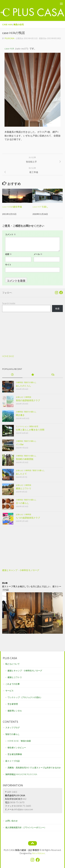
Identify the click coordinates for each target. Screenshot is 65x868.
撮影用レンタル (15, 711)
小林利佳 (19, 382)
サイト (8, 265)
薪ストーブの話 (13, 761)
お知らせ (19, 397)
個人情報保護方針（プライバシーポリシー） (26, 827)
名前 (8, 254)
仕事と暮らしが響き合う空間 (30, 429)
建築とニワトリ (24, 488)
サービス (9, 691)
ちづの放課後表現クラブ (28, 518)
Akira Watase (38, 853)
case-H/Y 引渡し (40, 207)
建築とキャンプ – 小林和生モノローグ (21, 570)
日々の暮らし (22, 503)
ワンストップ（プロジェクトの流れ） (25, 697)
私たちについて (13, 664)
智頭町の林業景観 (25, 459)
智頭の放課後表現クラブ (28, 400)
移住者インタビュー (17, 748)
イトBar (20, 444)
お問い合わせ (12, 821)
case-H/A (7, 24)
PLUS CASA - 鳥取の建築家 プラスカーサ (25, 4)
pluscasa (10, 38)
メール (38, 254)
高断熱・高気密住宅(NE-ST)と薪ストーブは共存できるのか (34, 768)
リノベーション (22, 426)
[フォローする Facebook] (61, 293)
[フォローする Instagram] (56, 293)
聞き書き (20, 415)
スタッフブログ (13, 728)
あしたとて (21, 474)
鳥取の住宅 (19, 24)
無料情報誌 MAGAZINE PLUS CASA (21, 774)
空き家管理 (13, 704)
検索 (57, 309)
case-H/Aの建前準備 (12, 207)
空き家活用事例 (15, 754)
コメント (10, 234)
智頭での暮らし (30, 382)
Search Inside (9, 303)
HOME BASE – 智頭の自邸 (19, 741)
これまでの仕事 (13, 684)
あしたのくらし (24, 385)
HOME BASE (8, 356)
